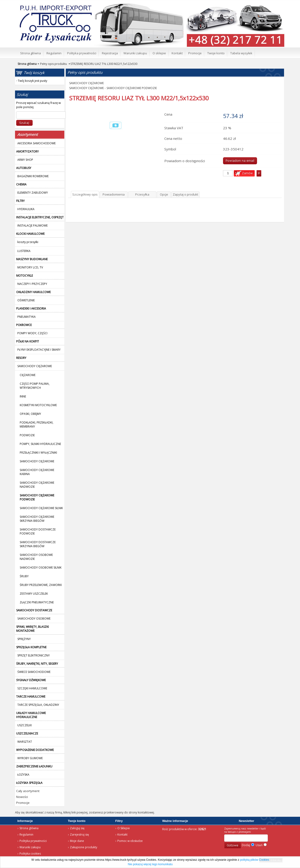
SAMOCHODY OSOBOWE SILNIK (41, 568)
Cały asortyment (28, 791)
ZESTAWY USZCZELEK (34, 594)
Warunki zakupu (30, 847)
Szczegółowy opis (85, 194)
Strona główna (29, 828)
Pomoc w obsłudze (130, 841)
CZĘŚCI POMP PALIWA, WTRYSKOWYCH (35, 386)
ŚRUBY (24, 576)
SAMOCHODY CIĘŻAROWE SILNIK (41, 508)
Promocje (23, 803)
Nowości (22, 797)
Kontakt (122, 835)
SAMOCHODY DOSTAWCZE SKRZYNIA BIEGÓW (38, 544)
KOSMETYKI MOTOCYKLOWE (38, 405)
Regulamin (26, 835)
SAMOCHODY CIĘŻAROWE (37, 461)
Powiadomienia (114, 194)
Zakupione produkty (84, 847)
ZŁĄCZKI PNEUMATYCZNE (37, 602)
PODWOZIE (27, 435)
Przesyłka (142, 194)
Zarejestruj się (79, 835)
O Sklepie (124, 828)
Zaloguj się (77, 828)
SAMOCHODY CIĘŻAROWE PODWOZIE (132, 88)
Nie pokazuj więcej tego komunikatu (150, 864)
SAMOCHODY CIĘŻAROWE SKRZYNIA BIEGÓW (37, 519)
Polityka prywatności (33, 841)
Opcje (164, 194)
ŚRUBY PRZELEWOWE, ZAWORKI (41, 585)
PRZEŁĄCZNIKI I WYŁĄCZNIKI (38, 453)
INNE (23, 396)
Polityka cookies (30, 854)
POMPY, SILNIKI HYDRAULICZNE (40, 444)
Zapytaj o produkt (185, 194)
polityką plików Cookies (254, 860)
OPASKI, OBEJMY (30, 414)
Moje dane (77, 841)
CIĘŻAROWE (28, 375)
